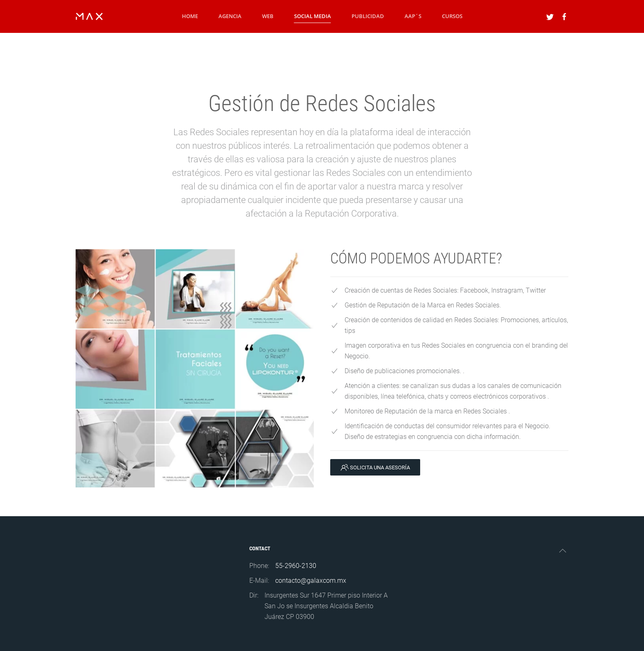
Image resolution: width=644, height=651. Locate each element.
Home (190, 16)
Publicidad (368, 16)
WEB (268, 16)
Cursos (452, 16)
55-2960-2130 (296, 566)
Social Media (313, 16)
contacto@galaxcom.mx (311, 581)
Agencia (230, 16)
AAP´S (413, 16)
